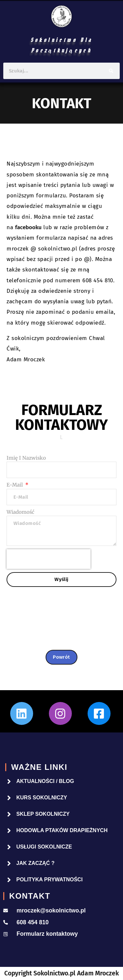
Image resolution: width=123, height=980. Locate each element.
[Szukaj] (111, 71)
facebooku (28, 227)
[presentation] (49, 559)
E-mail (15, 485)
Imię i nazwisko (26, 458)
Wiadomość (20, 512)
